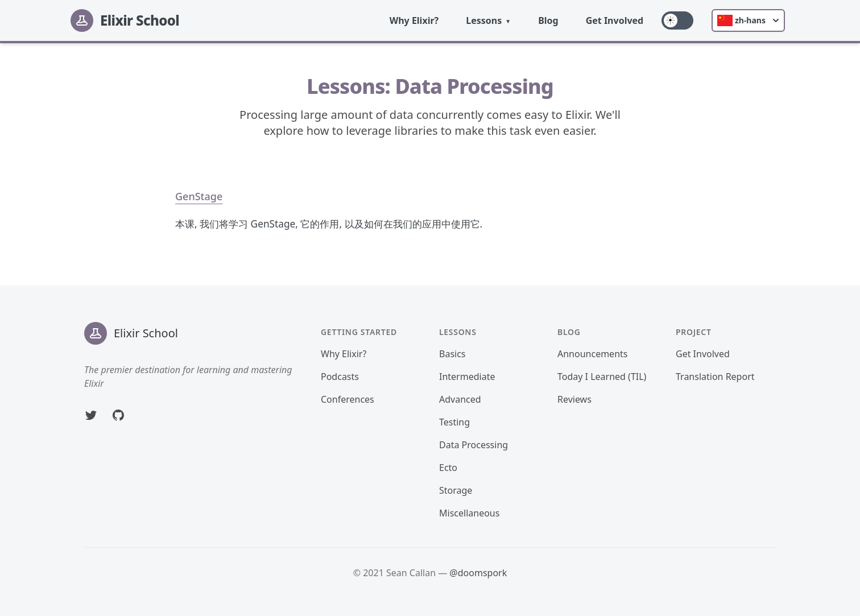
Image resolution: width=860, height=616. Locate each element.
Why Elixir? (414, 20)
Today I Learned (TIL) (602, 377)
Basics (452, 354)
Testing (454, 422)
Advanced (460, 399)
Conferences (348, 399)
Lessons (484, 20)
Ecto (448, 468)
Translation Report (715, 377)
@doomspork (478, 573)
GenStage (199, 196)
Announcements (592, 354)
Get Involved (615, 20)
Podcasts (340, 377)
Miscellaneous (469, 513)
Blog (548, 20)
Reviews (574, 399)
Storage (456, 490)
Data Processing (474, 445)
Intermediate (467, 377)
